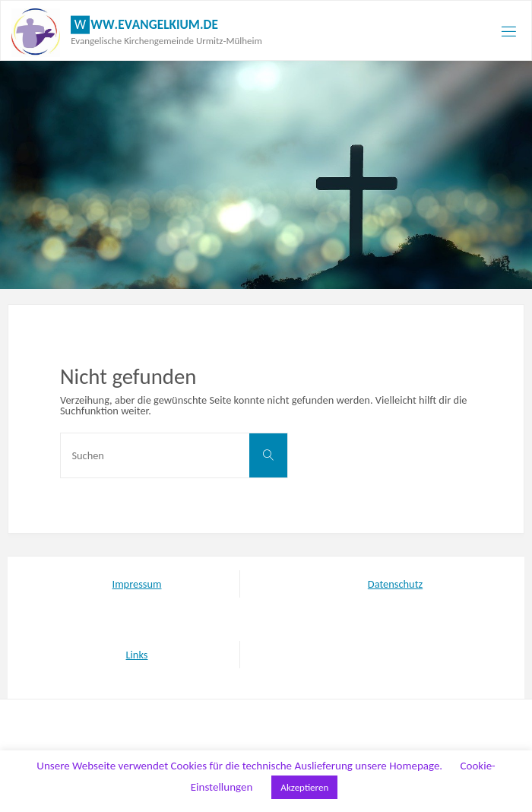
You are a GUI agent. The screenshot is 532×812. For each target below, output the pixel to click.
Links (137, 655)
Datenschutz (395, 584)
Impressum (137, 584)
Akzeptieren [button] (304, 787)
